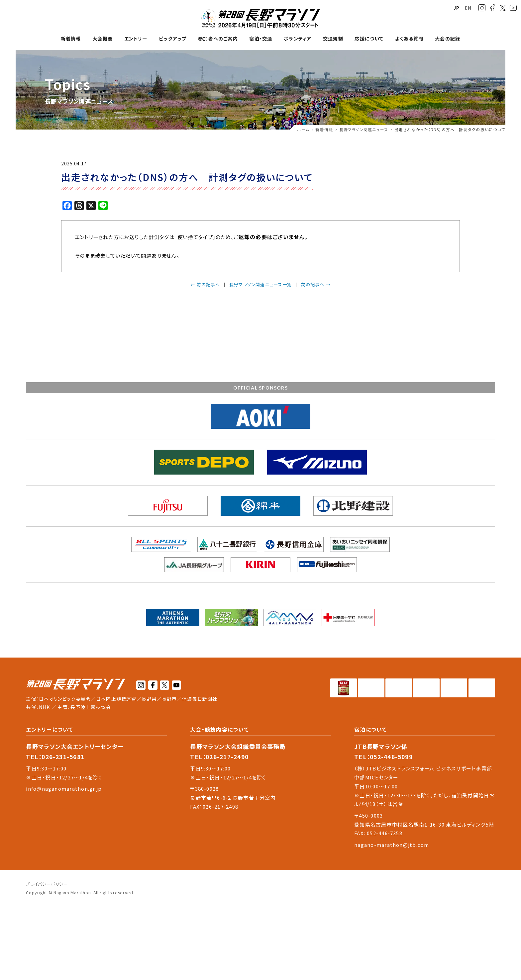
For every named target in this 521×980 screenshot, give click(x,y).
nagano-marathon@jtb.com (392, 918)
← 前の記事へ (205, 284)
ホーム (303, 129)
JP (457, 8)
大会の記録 (448, 39)
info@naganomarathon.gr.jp (64, 862)
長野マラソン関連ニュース (364, 129)
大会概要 (103, 39)
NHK (44, 780)
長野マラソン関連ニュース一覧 (260, 284)
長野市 (169, 772)
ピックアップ (173, 39)
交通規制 (333, 39)
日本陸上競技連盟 (116, 772)
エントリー (136, 39)
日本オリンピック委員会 (65, 772)
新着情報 (71, 39)
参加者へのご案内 (218, 39)
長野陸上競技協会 (91, 780)
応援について (369, 39)
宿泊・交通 (261, 39)
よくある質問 (409, 39)
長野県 (149, 772)
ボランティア (298, 39)
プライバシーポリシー (47, 957)
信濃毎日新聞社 (200, 772)
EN (468, 8)
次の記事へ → (316, 284)
